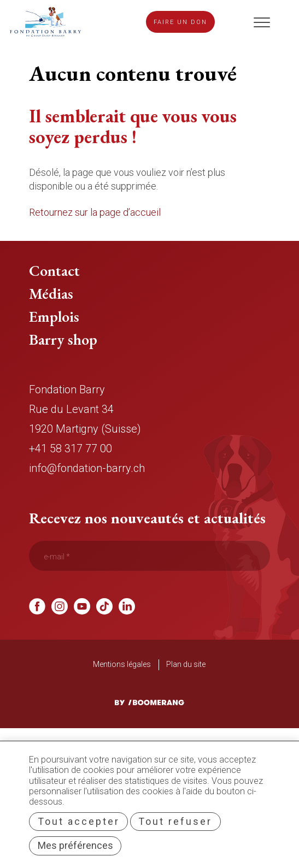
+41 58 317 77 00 (71, 448)
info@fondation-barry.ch (87, 468)
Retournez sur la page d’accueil (95, 212)
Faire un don (180, 22)
